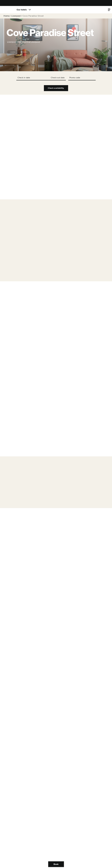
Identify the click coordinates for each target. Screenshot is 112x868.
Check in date (24, 78)
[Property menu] (109, 10)
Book (56, 864)
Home (7, 16)
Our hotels (22, 10)
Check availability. (56, 88)
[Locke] (8, 10)
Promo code (75, 78)
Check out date (58, 78)
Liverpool (16, 16)
